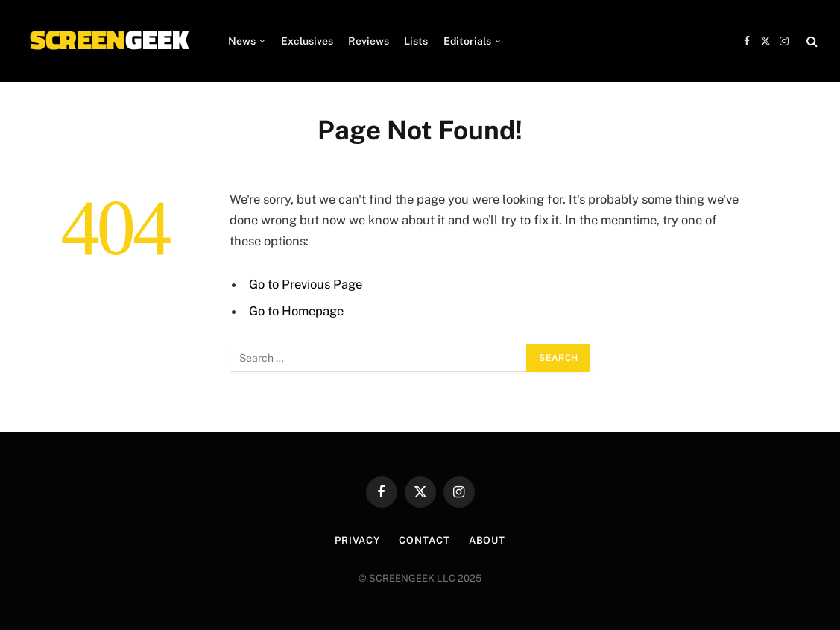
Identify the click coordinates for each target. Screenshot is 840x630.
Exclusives (307, 41)
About (487, 540)
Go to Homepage (296, 311)
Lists (416, 41)
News (242, 41)
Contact (424, 540)
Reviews (369, 41)
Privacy (357, 540)
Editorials (467, 41)
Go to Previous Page (306, 284)
